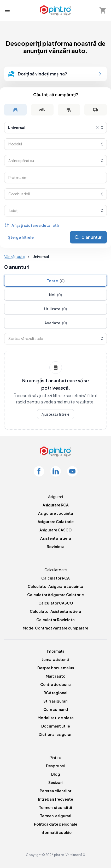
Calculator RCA (55, 578)
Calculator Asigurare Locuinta (55, 586)
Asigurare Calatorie (56, 522)
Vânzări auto (15, 256)
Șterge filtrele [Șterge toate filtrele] (21, 237)
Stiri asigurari (55, 701)
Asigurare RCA (56, 505)
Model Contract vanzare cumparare (55, 628)
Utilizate (55, 309)
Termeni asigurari (56, 816)
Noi (55, 295)
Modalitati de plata (56, 718)
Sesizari (55, 782)
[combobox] (55, 127)
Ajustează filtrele (55, 414)
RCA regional (55, 693)
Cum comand (56, 709)
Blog (56, 774)
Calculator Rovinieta (55, 620)
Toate (56, 281)
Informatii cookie (55, 832)
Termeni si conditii (55, 807)
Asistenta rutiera (56, 538)
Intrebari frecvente (56, 799)
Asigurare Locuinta (56, 513)
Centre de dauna (55, 684)
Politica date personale (56, 824)
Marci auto (56, 676)
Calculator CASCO (56, 603)
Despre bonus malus (56, 668)
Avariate (56, 323)
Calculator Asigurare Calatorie (55, 595)
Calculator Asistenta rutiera (55, 611)
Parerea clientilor (55, 791)
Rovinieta (56, 546)
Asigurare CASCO (55, 530)
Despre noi (56, 766)
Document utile (56, 726)
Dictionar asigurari (56, 734)
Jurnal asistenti (55, 659)
